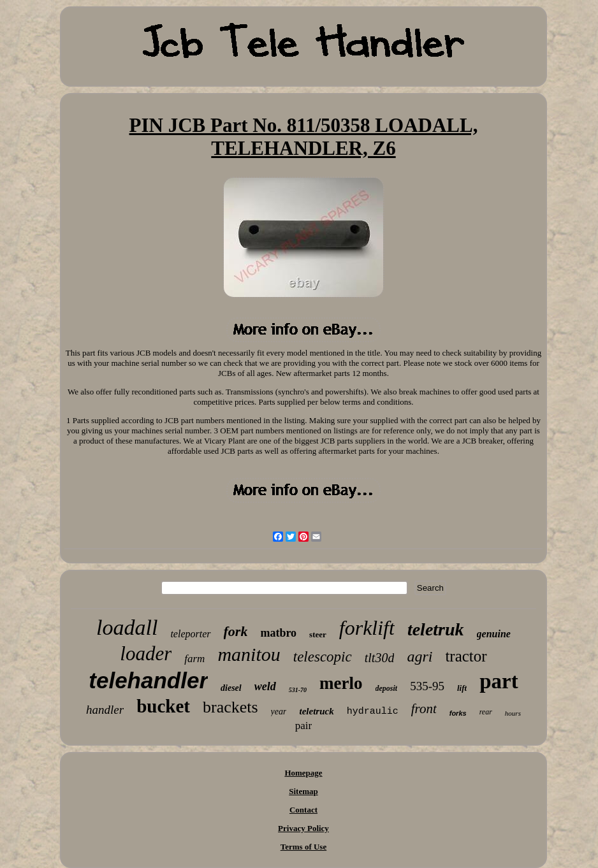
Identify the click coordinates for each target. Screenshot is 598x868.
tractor (466, 656)
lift (462, 688)
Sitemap (303, 791)
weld (265, 686)
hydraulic (373, 712)
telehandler (148, 680)
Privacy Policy (303, 828)
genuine (494, 634)
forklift (367, 628)
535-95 (427, 686)
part (499, 681)
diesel (231, 688)
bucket (163, 706)
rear (486, 712)
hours (513, 713)
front (424, 709)
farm (194, 659)
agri (419, 656)
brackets (230, 707)
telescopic (323, 657)
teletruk (436, 629)
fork (236, 631)
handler (105, 710)
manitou (249, 654)
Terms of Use (303, 847)
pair (303, 726)
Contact (303, 810)
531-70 (298, 690)
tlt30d (380, 658)
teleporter (190, 634)
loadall (127, 627)
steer (318, 634)
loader (146, 654)
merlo (341, 683)
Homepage (303, 773)
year (279, 712)
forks (458, 713)
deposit (387, 688)
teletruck (316, 711)
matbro (278, 633)
